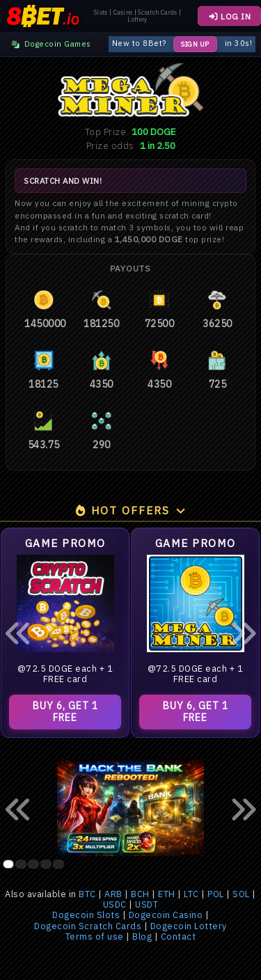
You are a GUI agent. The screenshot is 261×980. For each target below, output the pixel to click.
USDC (115, 904)
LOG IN (229, 16)
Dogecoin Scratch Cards (88, 926)
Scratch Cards (157, 13)
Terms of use (95, 936)
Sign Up (195, 44)
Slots (101, 13)
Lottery (137, 19)
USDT (147, 904)
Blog (142, 936)
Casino (123, 13)
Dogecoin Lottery (189, 926)
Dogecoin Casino (166, 915)
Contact (179, 936)
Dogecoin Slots (86, 915)
